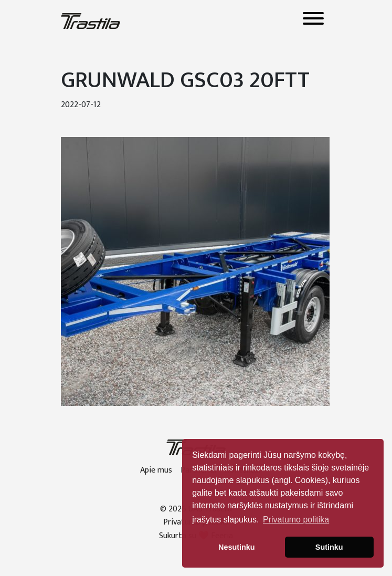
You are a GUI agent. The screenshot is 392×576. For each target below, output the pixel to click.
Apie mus (156, 470)
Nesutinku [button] (237, 547)
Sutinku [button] (329, 547)
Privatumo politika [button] (296, 520)
